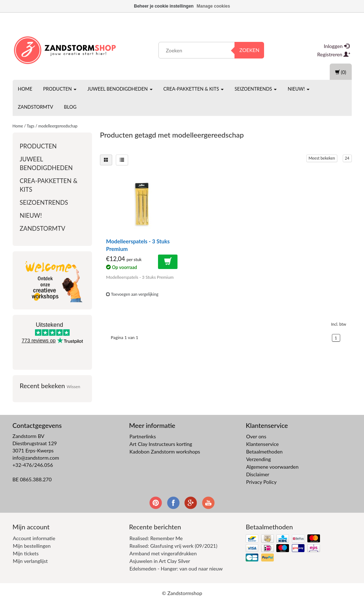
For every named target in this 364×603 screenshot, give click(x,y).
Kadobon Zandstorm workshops (165, 452)
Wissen (74, 386)
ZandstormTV (36, 107)
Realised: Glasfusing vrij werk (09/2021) (174, 546)
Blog (70, 107)
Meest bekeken (322, 158)
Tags (30, 126)
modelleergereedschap (58, 126)
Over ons (256, 436)
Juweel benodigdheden (120, 89)
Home (25, 89)
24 (347, 158)
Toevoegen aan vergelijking (132, 294)
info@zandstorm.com (36, 458)
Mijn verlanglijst (30, 561)
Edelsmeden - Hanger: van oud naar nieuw (176, 569)
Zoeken (249, 50)
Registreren (334, 54)
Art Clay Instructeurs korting (161, 444)
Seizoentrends (256, 89)
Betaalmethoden (264, 452)
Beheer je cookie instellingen (164, 6)
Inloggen (336, 46)
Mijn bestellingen (32, 546)
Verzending (258, 459)
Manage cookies (213, 6)
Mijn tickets (26, 553)
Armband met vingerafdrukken (163, 553)
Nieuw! (299, 89)
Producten (60, 89)
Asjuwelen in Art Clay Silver (160, 561)
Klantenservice (262, 444)
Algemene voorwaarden (272, 467)
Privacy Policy (261, 482)
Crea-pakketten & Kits (194, 89)
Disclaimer (258, 474)
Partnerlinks (143, 436)
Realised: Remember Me (156, 538)
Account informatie (34, 538)
